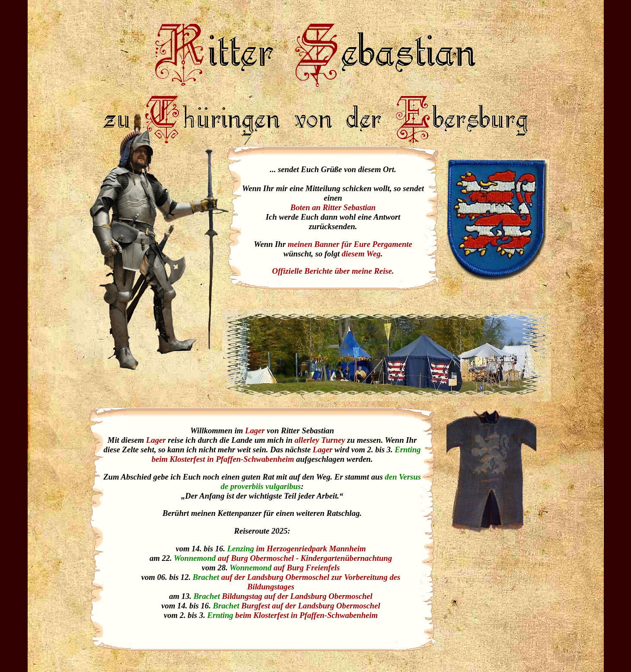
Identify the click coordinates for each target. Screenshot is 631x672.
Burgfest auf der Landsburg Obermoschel (311, 606)
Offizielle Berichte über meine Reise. (333, 271)
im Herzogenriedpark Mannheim (311, 549)
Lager (255, 430)
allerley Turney (320, 440)
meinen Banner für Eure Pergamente (350, 244)
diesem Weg (361, 254)
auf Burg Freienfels (307, 568)
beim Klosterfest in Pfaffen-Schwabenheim (224, 459)
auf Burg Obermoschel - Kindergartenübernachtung (305, 558)
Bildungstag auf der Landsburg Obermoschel (297, 596)
